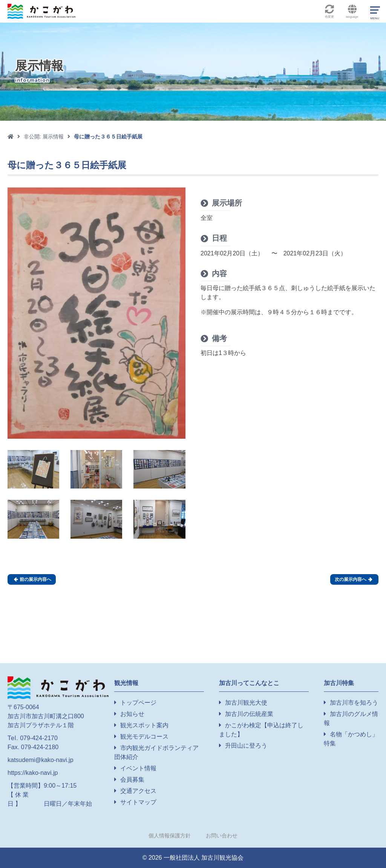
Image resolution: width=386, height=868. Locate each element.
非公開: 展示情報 (44, 137)
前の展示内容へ (33, 579)
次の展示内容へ (353, 579)
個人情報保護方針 (170, 836)
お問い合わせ (222, 836)
